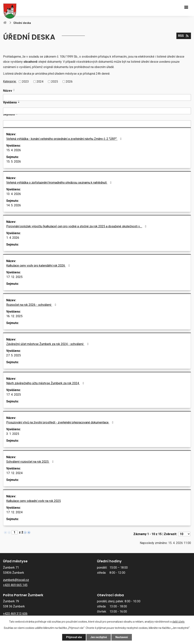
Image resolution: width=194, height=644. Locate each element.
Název (8, 91)
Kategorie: (10, 81)
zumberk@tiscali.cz (16, 580)
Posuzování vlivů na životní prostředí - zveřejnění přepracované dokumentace (60, 422)
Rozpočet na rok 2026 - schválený (32, 305)
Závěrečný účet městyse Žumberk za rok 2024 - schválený (48, 344)
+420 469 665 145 (15, 585)
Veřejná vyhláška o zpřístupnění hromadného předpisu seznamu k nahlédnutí (59, 183)
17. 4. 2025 (14, 395)
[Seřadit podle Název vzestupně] (14, 89)
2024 (40, 82)
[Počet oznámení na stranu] (184, 534)
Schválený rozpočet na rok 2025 (31, 462)
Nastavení (122, 637)
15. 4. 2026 (14, 150)
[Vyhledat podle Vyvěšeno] (97, 111)
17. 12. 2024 (14, 473)
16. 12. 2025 (14, 316)
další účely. (179, 622)
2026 (69, 82)
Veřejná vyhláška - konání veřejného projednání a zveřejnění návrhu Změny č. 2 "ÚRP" (65, 139)
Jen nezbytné (99, 637)
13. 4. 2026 (14, 194)
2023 (25, 82)
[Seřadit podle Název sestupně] (14, 91)
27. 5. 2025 (14, 355)
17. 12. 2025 (14, 277)
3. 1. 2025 (13, 434)
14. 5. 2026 (14, 205)
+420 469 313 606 (15, 614)
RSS (184, 36)
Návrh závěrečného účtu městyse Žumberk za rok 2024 (46, 383)
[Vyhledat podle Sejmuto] (97, 124)
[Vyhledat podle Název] (97, 98)
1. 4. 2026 (13, 238)
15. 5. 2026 (14, 162)
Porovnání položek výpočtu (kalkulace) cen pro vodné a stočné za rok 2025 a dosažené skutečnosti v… (77, 226)
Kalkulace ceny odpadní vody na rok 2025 (34, 501)
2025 (55, 82)
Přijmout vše (74, 637)
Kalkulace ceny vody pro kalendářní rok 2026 (39, 266)
